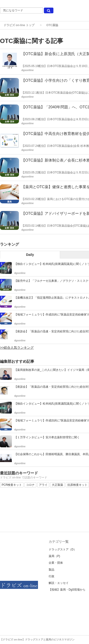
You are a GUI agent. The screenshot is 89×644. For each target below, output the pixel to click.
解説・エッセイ (59, 583)
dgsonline (28, 70)
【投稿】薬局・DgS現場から (67, 590)
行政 (52, 576)
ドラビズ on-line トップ (19, 25)
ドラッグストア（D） (63, 549)
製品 (52, 570)
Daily (30, 255)
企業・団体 (56, 563)
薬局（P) (54, 556)
